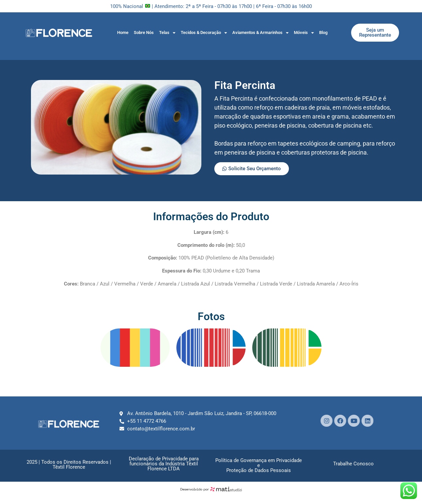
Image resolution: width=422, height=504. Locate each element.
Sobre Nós (144, 32)
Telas (167, 33)
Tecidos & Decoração (204, 33)
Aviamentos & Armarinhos (260, 33)
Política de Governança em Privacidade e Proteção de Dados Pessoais (259, 466)
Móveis (304, 33)
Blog (323, 32)
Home (123, 32)
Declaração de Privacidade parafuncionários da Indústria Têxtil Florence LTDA (164, 464)
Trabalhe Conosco (353, 464)
